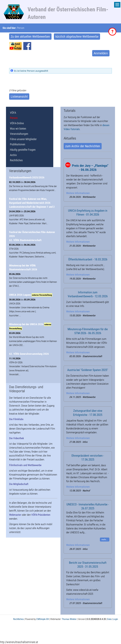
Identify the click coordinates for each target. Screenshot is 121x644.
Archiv (13, 155)
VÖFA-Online (17, 123)
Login (115, 619)
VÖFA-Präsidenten (41, 515)
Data (109, 619)
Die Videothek (17, 438)
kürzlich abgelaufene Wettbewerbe (77, 37)
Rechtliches (16, 160)
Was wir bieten (18, 129)
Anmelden (101, 53)
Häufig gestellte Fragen (23, 150)
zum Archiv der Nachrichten (83, 146)
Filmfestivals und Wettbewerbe (25, 465)
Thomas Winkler (69, 619)
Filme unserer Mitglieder (23, 139)
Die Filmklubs (16, 419)
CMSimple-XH (43, 619)
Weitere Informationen (78, 193)
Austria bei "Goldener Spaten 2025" (88, 370)
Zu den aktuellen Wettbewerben (30, 37)
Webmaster (15, 515)
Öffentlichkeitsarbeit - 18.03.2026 (88, 259)
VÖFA (13, 113)
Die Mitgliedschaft (19, 484)
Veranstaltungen (19, 134)
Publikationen (18, 144)
